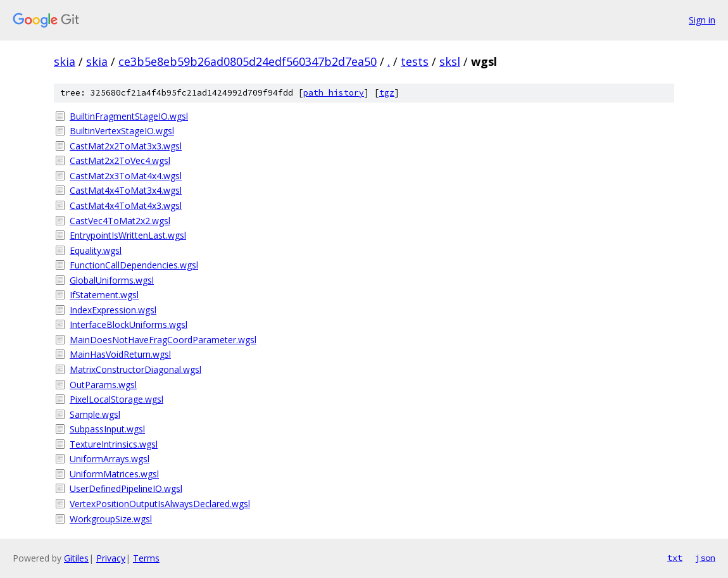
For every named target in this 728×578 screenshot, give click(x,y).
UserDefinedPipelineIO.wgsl (126, 488)
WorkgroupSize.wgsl (111, 519)
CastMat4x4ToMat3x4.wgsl (126, 190)
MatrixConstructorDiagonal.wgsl (135, 369)
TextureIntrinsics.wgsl (114, 444)
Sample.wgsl (95, 414)
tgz (387, 93)
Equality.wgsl (96, 250)
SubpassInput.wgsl (107, 429)
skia (65, 61)
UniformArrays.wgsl (110, 459)
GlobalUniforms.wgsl (112, 280)
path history (334, 93)
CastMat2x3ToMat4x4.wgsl (126, 176)
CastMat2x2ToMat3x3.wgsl (126, 146)
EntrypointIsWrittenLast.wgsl (128, 235)
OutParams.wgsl (103, 385)
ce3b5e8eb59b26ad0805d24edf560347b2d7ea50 (248, 61)
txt (675, 558)
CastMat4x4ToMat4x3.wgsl (126, 205)
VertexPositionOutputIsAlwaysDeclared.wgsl (160, 504)
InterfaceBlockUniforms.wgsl (129, 324)
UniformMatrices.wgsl (114, 474)
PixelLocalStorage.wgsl (116, 399)
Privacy (111, 558)
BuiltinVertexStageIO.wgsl (122, 131)
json (705, 558)
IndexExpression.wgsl (113, 310)
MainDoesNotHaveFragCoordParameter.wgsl (163, 340)
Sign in (702, 20)
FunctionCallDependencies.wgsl (134, 265)
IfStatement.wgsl (104, 295)
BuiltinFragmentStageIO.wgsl (129, 116)
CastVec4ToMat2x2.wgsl (120, 221)
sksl (450, 61)
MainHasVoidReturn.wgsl (120, 354)
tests (415, 61)
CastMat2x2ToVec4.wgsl (120, 160)
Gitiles (76, 558)
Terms (146, 558)
